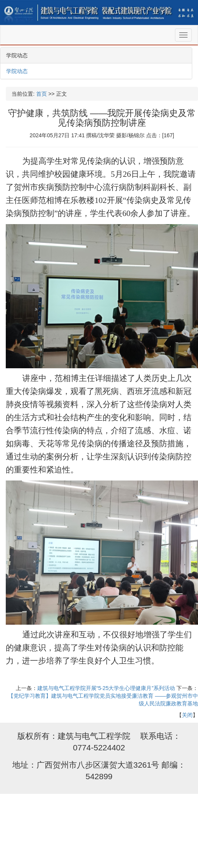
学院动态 (17, 71)
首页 (42, 94)
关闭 (187, 715)
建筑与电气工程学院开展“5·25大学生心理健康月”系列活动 (106, 688)
